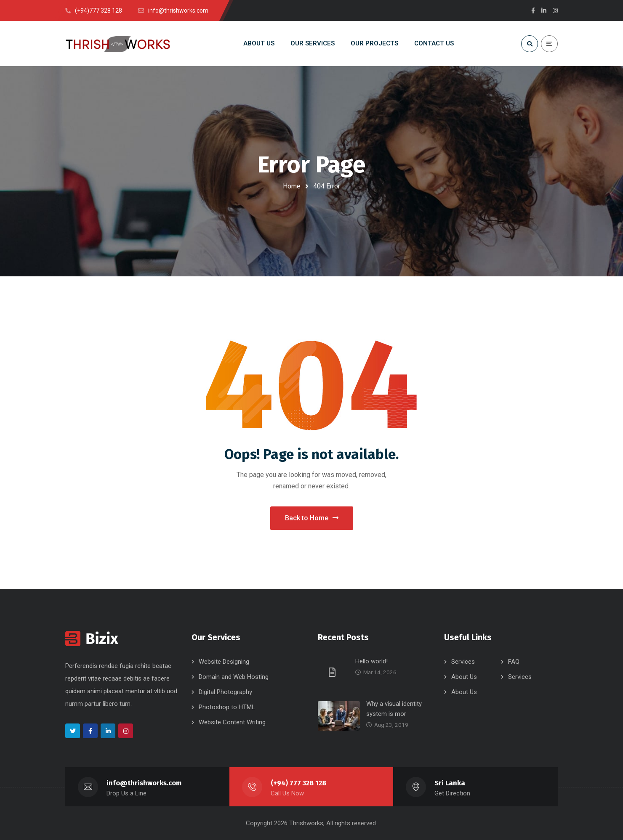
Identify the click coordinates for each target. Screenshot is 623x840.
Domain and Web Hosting (234, 677)
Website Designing (224, 662)
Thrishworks (306, 823)
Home (292, 186)
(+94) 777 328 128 (298, 783)
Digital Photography (225, 692)
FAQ (514, 662)
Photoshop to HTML (227, 707)
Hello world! (371, 661)
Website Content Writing (232, 722)
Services (463, 662)
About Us (464, 677)
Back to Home (312, 518)
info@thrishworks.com (144, 783)
